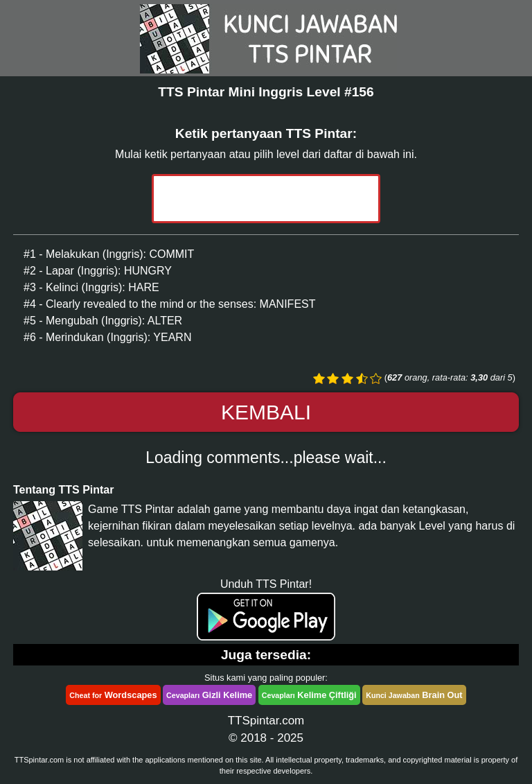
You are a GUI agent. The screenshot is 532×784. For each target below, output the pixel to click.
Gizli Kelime (209, 695)
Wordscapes (113, 695)
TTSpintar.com (266, 721)
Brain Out (414, 695)
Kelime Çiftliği (309, 695)
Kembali (266, 412)
